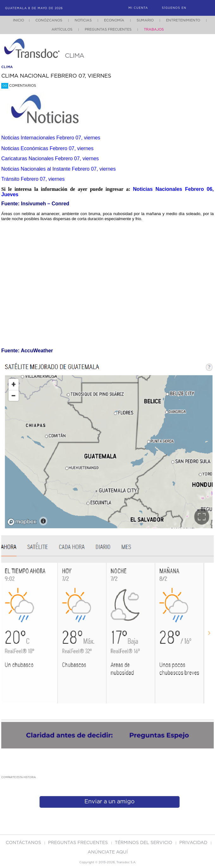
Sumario (145, 20)
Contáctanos (24, 843)
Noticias (83, 20)
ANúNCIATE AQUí (108, 852)
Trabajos (154, 29)
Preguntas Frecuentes (108, 29)
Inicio (18, 20)
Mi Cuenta (138, 8)
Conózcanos (49, 20)
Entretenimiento (183, 20)
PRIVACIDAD (194, 843)
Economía (114, 20)
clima (7, 67)
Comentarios (19, 86)
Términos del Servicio (144, 843)
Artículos (62, 29)
